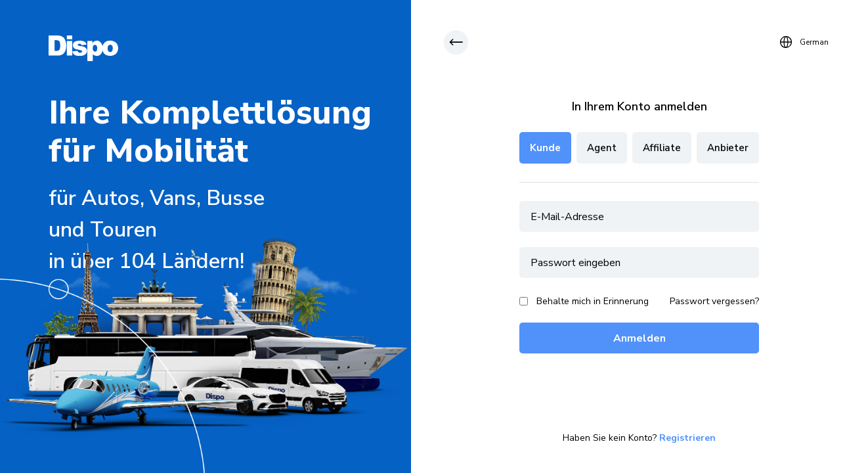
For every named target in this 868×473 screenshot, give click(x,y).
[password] (639, 262)
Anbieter (728, 148)
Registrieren (687, 438)
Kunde (545, 148)
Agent (602, 148)
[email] (639, 216)
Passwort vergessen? (714, 302)
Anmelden (640, 338)
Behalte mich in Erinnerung (593, 301)
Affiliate (662, 148)
